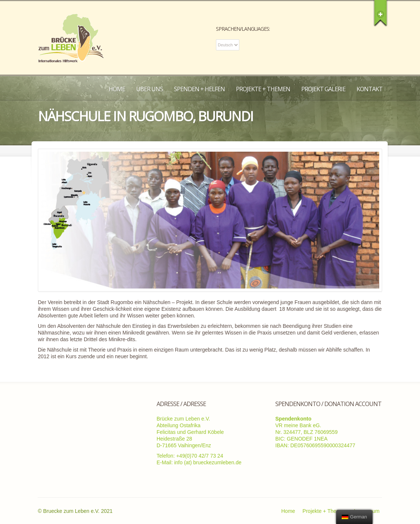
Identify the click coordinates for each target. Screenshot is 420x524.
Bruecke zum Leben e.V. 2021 (78, 511)
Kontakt (370, 89)
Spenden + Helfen (199, 89)
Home (117, 89)
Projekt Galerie (323, 89)
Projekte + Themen (263, 89)
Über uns (150, 89)
